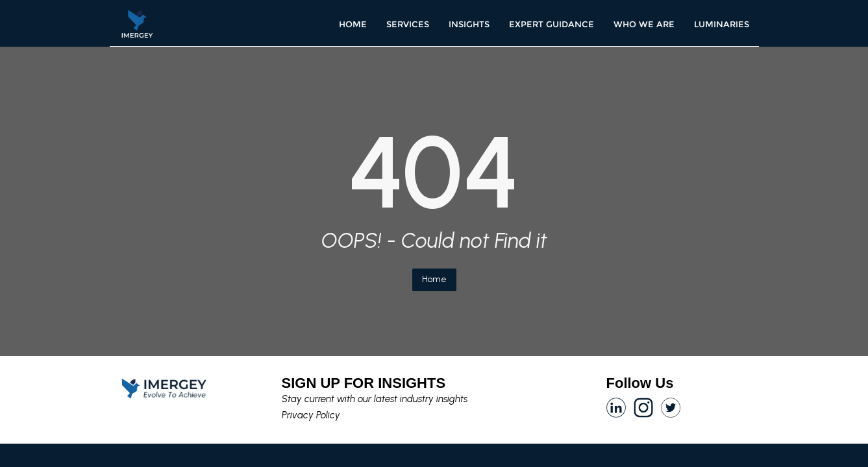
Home (434, 279)
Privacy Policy (311, 415)
